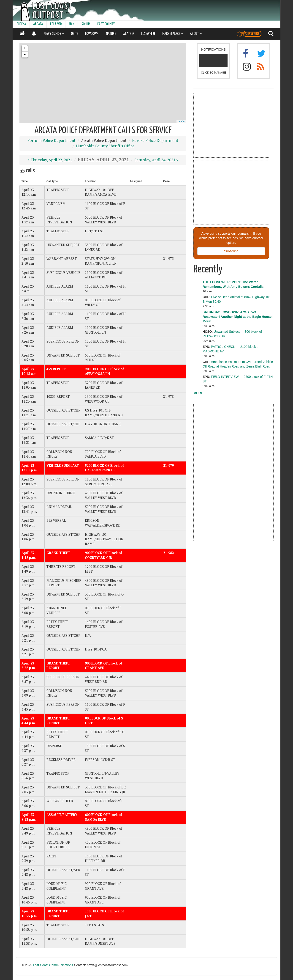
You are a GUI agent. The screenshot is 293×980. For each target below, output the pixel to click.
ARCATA (38, 24)
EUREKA (21, 24)
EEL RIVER (56, 24)
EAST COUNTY (106, 24)
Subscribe (231, 251)
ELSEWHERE (148, 34)
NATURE (111, 34)
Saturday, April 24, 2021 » (156, 160)
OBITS (75, 34)
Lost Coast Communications (53, 965)
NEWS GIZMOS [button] (54, 34)
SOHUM (86, 24)
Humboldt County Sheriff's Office (105, 146)
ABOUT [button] (196, 34)
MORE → (200, 393)
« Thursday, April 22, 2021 (50, 160)
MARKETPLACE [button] (173, 34)
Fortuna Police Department (52, 140)
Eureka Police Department (155, 140)
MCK (72, 24)
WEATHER (129, 34)
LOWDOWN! (92, 34)
